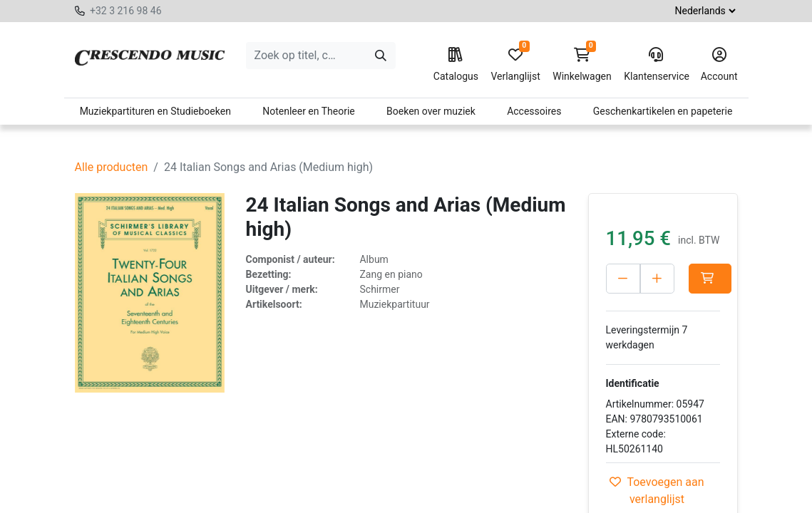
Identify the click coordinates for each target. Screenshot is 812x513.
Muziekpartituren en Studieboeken (155, 111)
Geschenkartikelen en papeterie (663, 111)
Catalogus (456, 65)
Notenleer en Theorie (309, 111)
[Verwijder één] (623, 279)
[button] (710, 279)
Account (719, 65)
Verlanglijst (515, 65)
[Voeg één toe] (657, 279)
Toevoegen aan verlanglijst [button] (657, 491)
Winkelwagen (582, 65)
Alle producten (112, 167)
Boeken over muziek (431, 111)
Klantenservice (656, 65)
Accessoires (534, 111)
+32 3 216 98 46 (126, 11)
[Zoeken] (381, 56)
